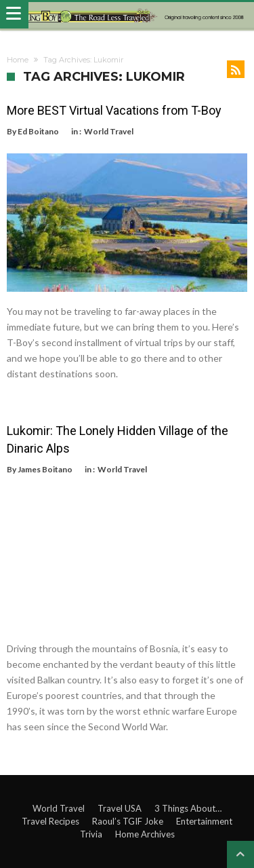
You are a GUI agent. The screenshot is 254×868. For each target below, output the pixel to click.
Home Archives (145, 834)
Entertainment (204, 821)
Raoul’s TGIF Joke (128, 821)
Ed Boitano (38, 131)
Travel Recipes (50, 821)
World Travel (109, 131)
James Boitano (45, 469)
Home (18, 60)
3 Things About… (188, 808)
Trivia (91, 834)
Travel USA (120, 808)
